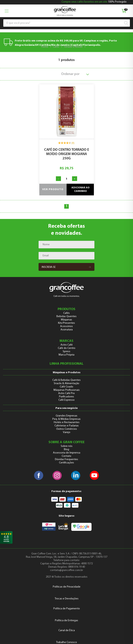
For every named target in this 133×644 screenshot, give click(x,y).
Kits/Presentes (66, 323)
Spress (66, 352)
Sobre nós (67, 446)
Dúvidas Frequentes (66, 459)
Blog (66, 449)
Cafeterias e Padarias (67, 426)
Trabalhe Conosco (66, 642)
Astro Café (67, 345)
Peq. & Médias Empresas (66, 419)
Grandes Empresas (66, 416)
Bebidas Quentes (66, 316)
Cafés (56, 47)
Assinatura (67, 330)
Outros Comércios (67, 429)
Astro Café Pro (66, 393)
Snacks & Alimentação (66, 383)
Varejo (67, 432)
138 (89, 47)
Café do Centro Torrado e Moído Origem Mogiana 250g (67, 154)
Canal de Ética (67, 630)
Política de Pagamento (67, 609)
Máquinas (66, 320)
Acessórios (66, 326)
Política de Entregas (66, 621)
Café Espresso (66, 400)
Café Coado (66, 387)
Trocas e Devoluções (67, 599)
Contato (66, 456)
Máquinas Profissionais (67, 390)
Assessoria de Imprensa (67, 453)
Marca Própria (66, 355)
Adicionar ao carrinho (81, 189)
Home (45, 47)
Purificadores (66, 397)
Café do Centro (67, 348)
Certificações (66, 463)
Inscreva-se (66, 267)
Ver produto (53, 189)
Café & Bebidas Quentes (66, 380)
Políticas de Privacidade (67, 587)
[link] (6, 537)
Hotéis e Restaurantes (67, 422)
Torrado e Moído (73, 47)
